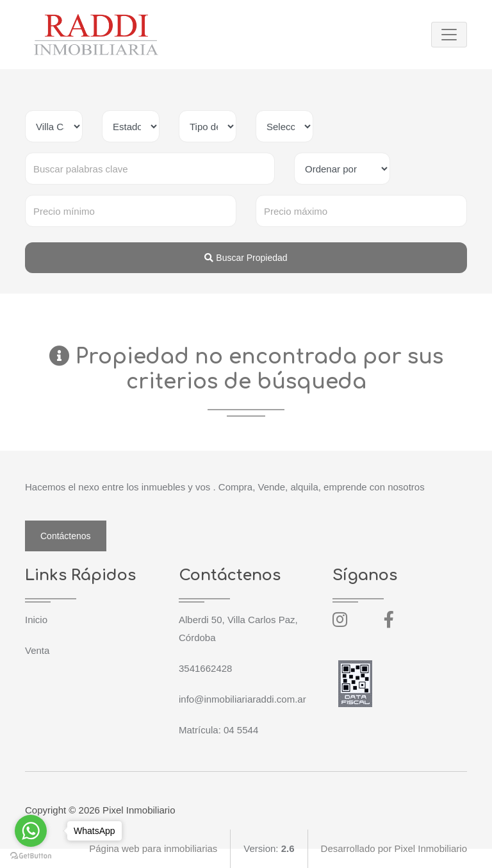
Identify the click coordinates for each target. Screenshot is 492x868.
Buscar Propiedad (246, 258)
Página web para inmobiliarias (153, 848)
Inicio (36, 620)
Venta (37, 650)
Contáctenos (66, 536)
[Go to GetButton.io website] (31, 855)
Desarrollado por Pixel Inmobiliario (394, 848)
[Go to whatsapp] (31, 831)
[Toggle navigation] (449, 35)
